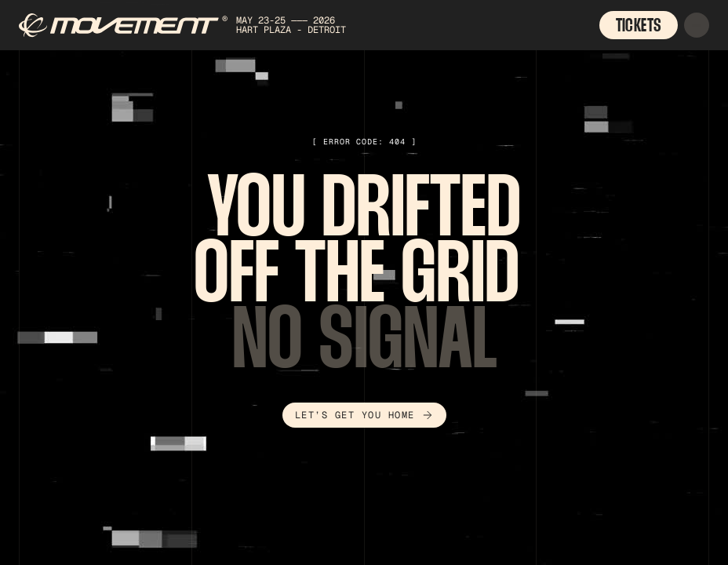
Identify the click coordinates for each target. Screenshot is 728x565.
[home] (207, 26)
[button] (697, 25)
